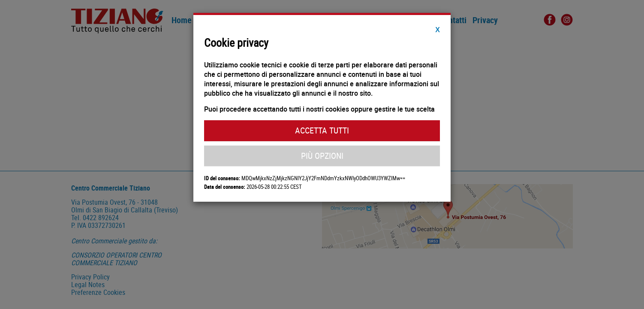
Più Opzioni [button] (322, 156)
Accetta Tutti (322, 130)
